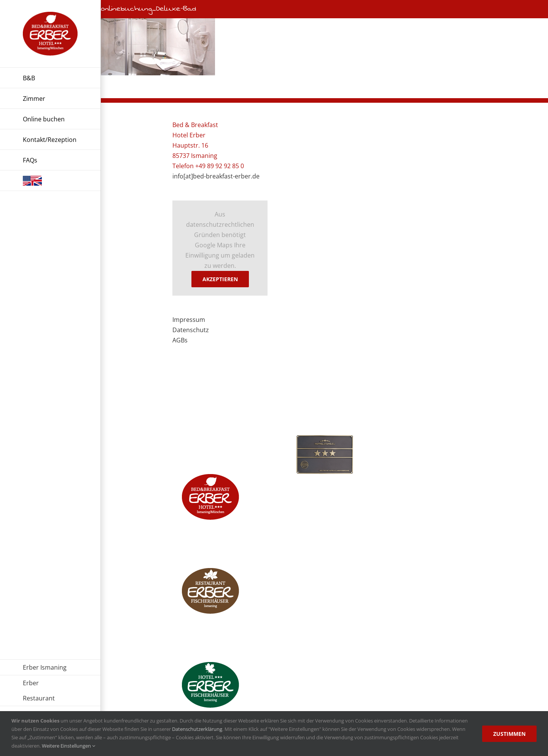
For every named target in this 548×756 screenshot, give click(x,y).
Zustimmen (509, 734)
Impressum (189, 320)
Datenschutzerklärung (197, 729)
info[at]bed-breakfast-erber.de (216, 176)
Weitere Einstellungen (68, 746)
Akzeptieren (220, 279)
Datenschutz (191, 330)
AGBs (180, 340)
